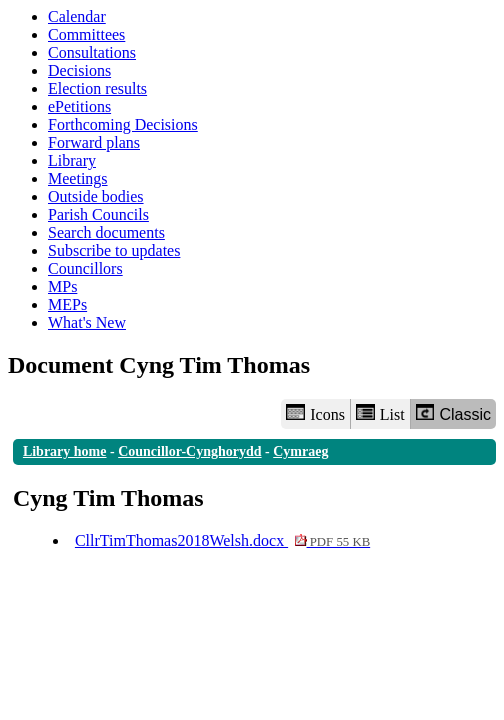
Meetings (78, 178)
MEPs (67, 304)
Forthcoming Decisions (123, 124)
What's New (87, 322)
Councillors (85, 268)
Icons (315, 413)
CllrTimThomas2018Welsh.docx (222, 540)
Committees (86, 34)
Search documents (106, 232)
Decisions (79, 70)
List (380, 413)
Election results (97, 88)
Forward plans (94, 142)
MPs (62, 286)
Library (72, 160)
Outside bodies (96, 196)
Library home (65, 451)
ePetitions (79, 106)
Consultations (92, 52)
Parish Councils (98, 214)
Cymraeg (300, 451)
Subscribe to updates (114, 250)
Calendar (77, 16)
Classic (453, 413)
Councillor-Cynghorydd (189, 451)
